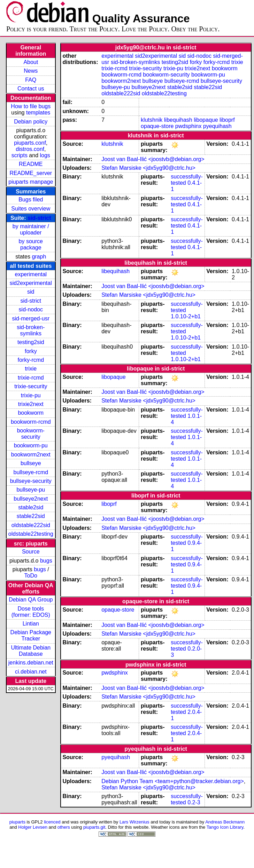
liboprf (227, 120)
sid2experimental (31, 283)
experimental (31, 274)
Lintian (31, 624)
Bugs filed (31, 200)
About (31, 62)
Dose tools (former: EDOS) (31, 612)
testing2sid (31, 342)
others (64, 827)
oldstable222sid (31, 525)
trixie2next (31, 404)
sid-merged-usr (31, 318)
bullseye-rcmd (31, 472)
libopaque (206, 120)
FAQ (31, 80)
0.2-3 (194, 802)
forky (31, 351)
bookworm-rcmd (31, 422)
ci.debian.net (31, 672)
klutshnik (152, 120)
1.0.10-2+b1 (186, 316)
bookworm (31, 413)
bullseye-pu (31, 490)
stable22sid (31, 516)
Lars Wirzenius (134, 822)
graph (39, 257)
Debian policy (31, 122)
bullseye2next (31, 499)
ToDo (31, 576)
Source (31, 552)
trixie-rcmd (31, 378)
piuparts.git (94, 827)
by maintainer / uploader (31, 229)
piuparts (17, 822)
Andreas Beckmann (225, 822)
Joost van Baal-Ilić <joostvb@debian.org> (153, 159)
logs (45, 155)
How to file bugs (31, 106)
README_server (31, 173)
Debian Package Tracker (31, 635)
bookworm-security (31, 434)
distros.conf (30, 149)
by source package (31, 244)
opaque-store (157, 126)
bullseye (31, 463)
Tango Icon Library (225, 827)
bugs (46, 561)
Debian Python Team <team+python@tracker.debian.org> (173, 781)
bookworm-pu (31, 445)
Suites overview (31, 209)
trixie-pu (31, 395)
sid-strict (39, 218)
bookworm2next (31, 455)
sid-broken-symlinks (31, 330)
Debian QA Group (31, 600)
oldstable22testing (31, 534)
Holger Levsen (33, 827)
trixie (31, 369)
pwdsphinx (188, 126)
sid (31, 292)
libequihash (178, 120)
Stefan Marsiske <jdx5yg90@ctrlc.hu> (148, 168)
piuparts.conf (30, 143)
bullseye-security (31, 481)
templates (38, 113)
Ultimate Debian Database (31, 651)
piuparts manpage (31, 182)
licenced (52, 822)
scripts (20, 155)
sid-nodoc (31, 309)
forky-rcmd (31, 360)
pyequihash (217, 126)
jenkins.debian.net (31, 663)
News (31, 71)
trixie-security (31, 386)
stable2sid (31, 507)
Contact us (31, 89)
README (31, 164)
